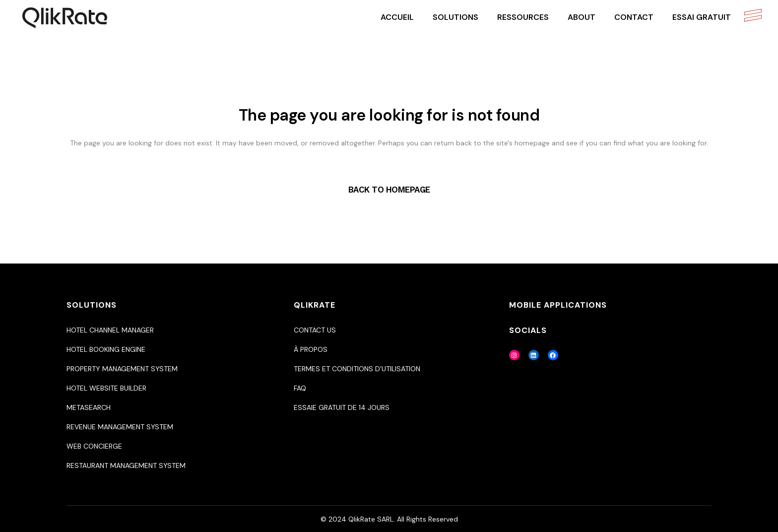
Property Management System (122, 369)
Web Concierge (94, 446)
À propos (311, 349)
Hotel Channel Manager (110, 330)
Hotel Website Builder (106, 388)
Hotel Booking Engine (106, 349)
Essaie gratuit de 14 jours (342, 407)
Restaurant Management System (126, 465)
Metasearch (89, 407)
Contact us (315, 330)
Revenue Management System (120, 427)
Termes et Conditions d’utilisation (357, 369)
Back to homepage (389, 190)
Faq (300, 388)
